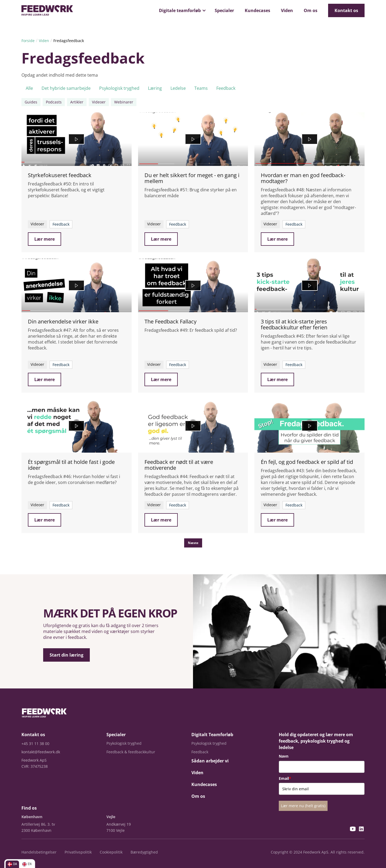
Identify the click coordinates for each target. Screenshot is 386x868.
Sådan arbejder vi (210, 761)
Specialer (224, 10)
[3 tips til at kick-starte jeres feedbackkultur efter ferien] (309, 285)
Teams (201, 88)
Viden (287, 10)
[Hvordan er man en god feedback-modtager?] (309, 139)
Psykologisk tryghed (119, 88)
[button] (181, 10)
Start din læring (66, 655)
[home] (47, 10)
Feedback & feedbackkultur (131, 752)
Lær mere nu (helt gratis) (303, 806)
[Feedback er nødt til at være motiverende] (193, 426)
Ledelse (178, 88)
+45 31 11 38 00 (35, 744)
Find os (29, 808)
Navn (284, 756)
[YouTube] (353, 830)
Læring (155, 88)
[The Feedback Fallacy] (193, 285)
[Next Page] (193, 543)
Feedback (226, 88)
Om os (311, 10)
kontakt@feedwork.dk (41, 752)
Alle (29, 88)
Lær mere (44, 239)
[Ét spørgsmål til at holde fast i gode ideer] (77, 426)
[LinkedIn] (361, 830)
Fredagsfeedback (69, 41)
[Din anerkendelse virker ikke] (77, 285)
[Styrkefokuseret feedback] (77, 139)
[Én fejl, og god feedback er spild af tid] (309, 426)
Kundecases (257, 10)
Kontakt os (346, 10)
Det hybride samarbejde (66, 88)
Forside (28, 41)
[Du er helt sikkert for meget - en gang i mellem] (193, 139)
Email (285, 778)
